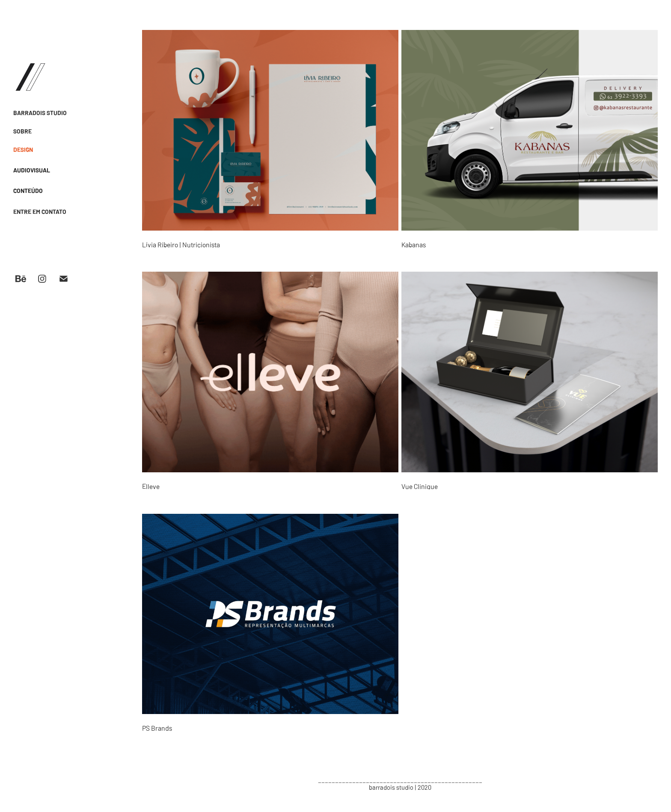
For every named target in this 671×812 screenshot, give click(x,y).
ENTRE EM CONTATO (40, 211)
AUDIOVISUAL (32, 170)
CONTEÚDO (28, 190)
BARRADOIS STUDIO (40, 113)
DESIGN (23, 149)
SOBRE (22, 131)
